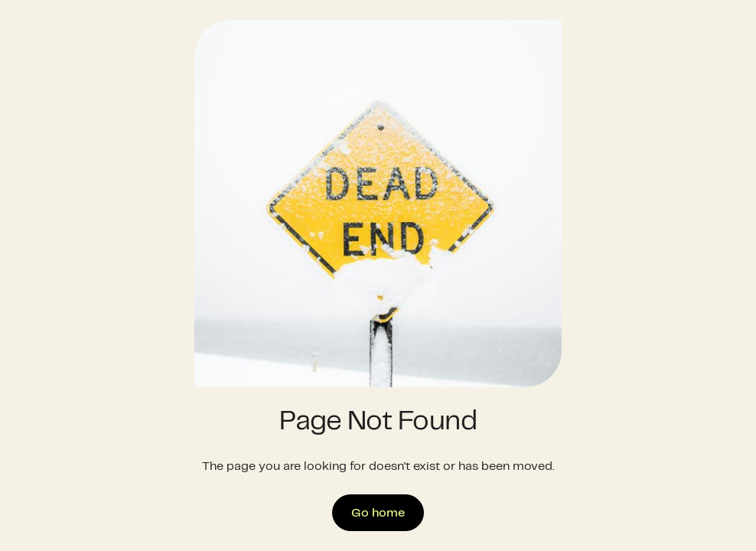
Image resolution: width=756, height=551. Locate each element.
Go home (378, 513)
